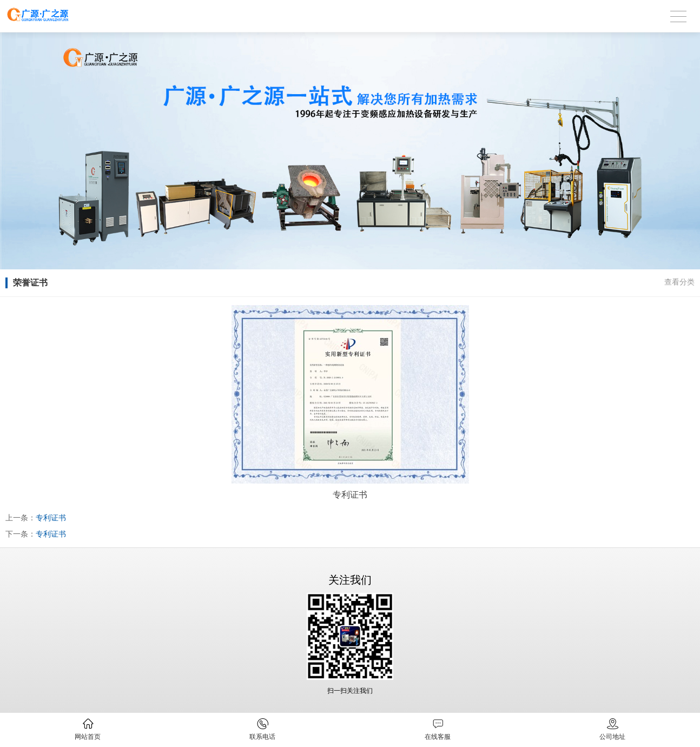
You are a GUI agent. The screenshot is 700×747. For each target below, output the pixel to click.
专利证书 (51, 518)
